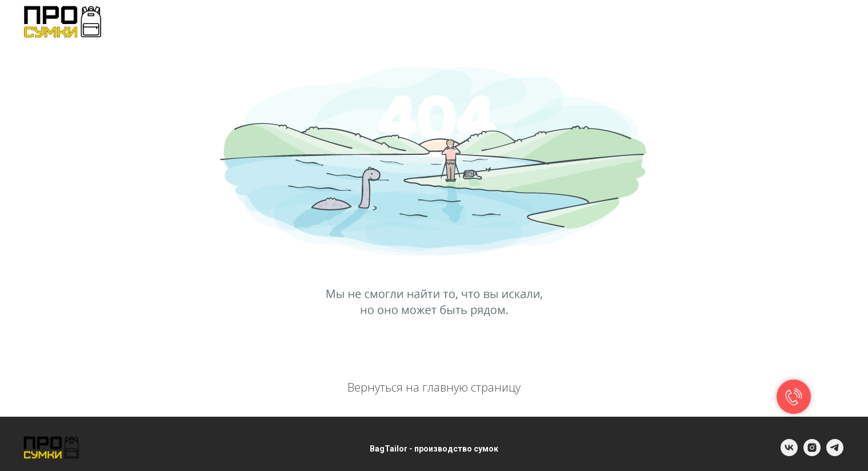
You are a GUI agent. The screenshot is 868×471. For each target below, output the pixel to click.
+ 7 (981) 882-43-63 (585, 23)
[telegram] (834, 23)
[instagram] (812, 453)
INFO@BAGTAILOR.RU (709, 23)
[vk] (809, 23)
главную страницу (471, 387)
